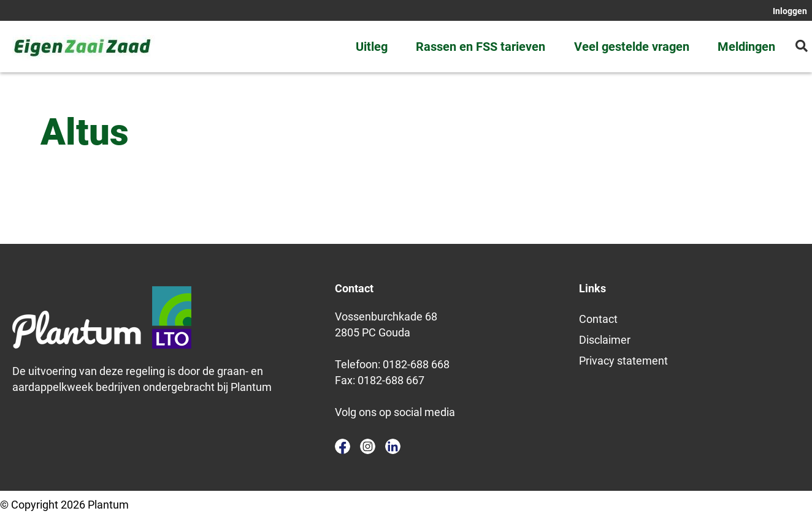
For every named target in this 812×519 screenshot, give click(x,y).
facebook (343, 446)
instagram (368, 446)
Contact (598, 319)
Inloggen (790, 11)
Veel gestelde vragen (632, 47)
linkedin (393, 446)
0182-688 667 (391, 380)
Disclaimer (605, 340)
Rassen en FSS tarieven (481, 47)
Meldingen (746, 47)
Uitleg (372, 47)
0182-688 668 (416, 364)
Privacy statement (623, 361)
